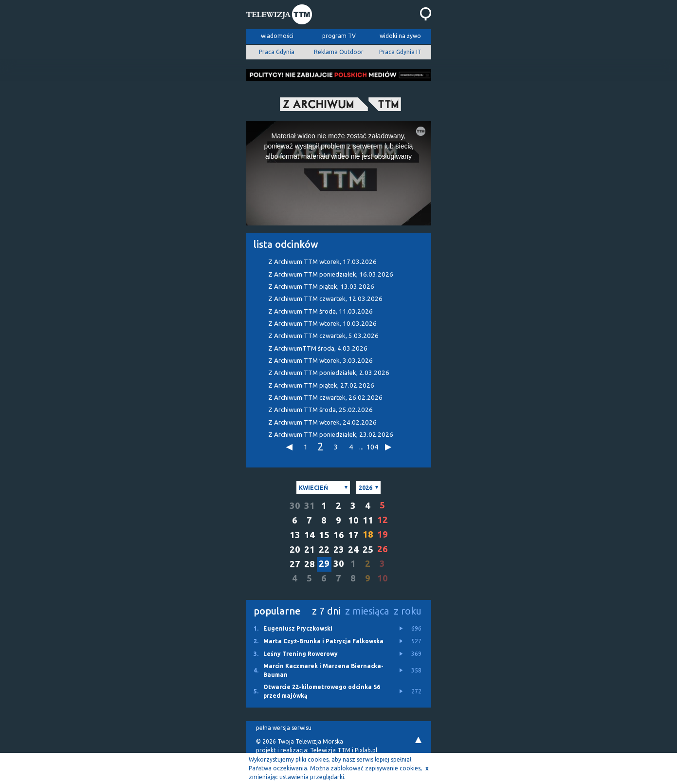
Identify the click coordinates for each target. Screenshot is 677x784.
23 (339, 550)
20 (295, 550)
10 (353, 520)
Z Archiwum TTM (322, 262)
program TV (339, 36)
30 (295, 506)
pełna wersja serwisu (284, 728)
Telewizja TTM (330, 750)
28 (310, 564)
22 (324, 550)
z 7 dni (326, 611)
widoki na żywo (400, 36)
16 (339, 535)
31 (310, 506)
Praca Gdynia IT (400, 52)
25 (368, 550)
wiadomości (277, 36)
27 (295, 564)
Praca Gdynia (277, 52)
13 (295, 535)
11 (368, 520)
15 (324, 535)
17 (353, 535)
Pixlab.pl (366, 750)
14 (310, 535)
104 (372, 447)
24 (353, 550)
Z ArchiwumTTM (318, 348)
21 (310, 550)
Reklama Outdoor (339, 52)
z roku (408, 611)
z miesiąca (367, 611)
